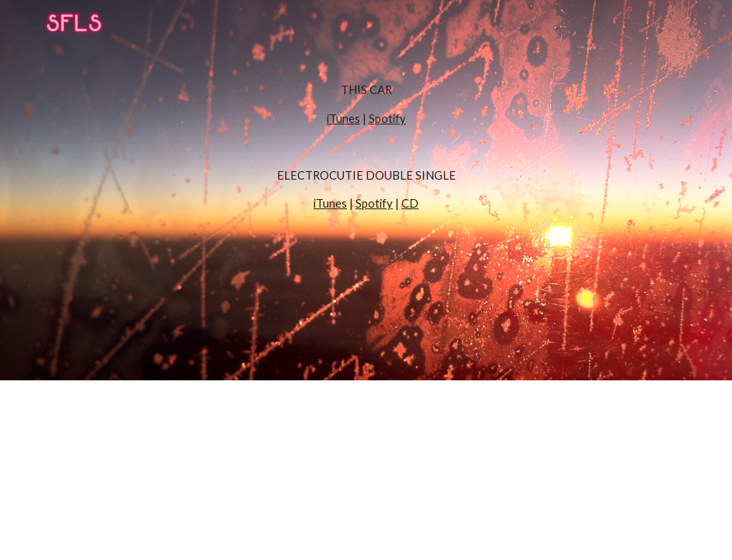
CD (410, 203)
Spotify (387, 119)
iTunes (343, 119)
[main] (366, 190)
